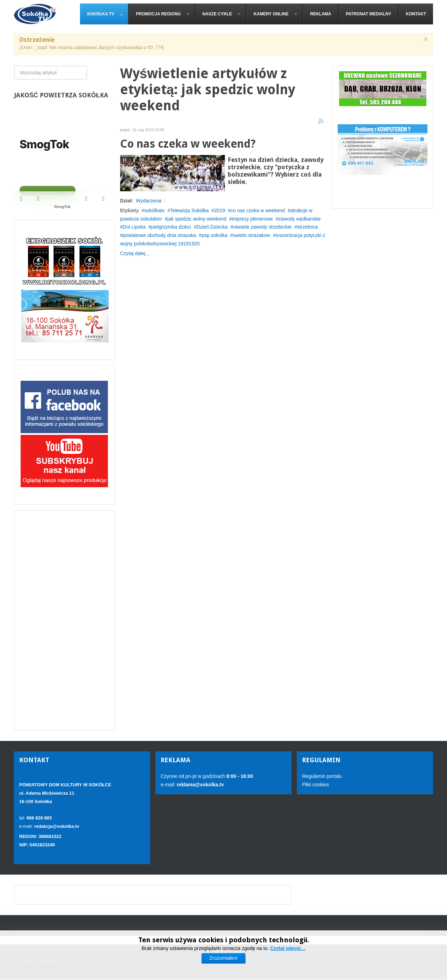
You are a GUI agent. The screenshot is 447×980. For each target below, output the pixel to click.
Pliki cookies (316, 785)
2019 (219, 210)
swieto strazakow (252, 235)
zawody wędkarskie (299, 219)
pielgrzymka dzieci (171, 227)
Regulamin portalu (322, 776)
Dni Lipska (134, 227)
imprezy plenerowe (252, 219)
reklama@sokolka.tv (200, 785)
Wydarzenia (149, 201)
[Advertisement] (64, 620)
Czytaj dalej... (135, 253)
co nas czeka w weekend (258, 210)
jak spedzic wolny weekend (197, 219)
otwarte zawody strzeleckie (262, 227)
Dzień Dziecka (212, 227)
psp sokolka (214, 235)
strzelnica (307, 227)
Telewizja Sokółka (189, 210)
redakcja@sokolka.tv (57, 826)
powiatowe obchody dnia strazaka (160, 235)
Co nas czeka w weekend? (188, 144)
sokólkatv (154, 210)
